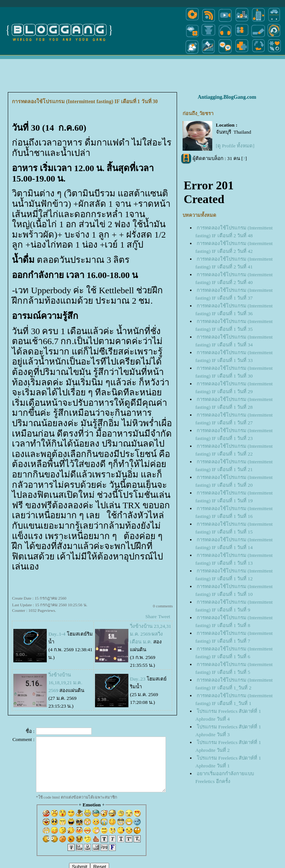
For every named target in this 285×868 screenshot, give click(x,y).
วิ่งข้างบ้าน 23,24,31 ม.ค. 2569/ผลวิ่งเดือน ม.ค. (150, 634)
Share (151, 616)
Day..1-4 (57, 634)
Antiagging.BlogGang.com (227, 97)
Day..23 (137, 679)
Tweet (164, 616)
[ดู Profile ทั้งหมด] (235, 146)
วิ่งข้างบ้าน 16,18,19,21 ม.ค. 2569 (65, 683)
